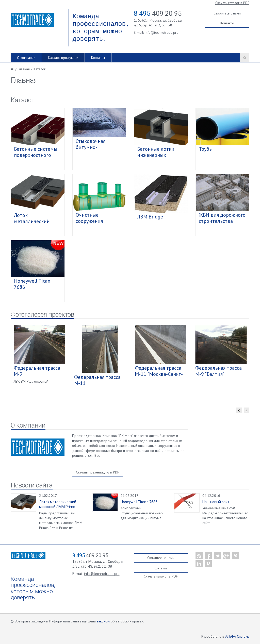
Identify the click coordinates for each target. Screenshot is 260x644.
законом (103, 621)
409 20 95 (158, 13)
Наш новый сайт (216, 502)
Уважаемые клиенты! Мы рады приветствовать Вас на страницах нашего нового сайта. (225, 515)
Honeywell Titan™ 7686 (139, 502)
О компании (26, 58)
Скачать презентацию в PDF (97, 472)
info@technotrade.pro (162, 32)
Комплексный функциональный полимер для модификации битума (142, 513)
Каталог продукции (63, 58)
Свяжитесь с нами (227, 13)
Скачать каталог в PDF (232, 3)
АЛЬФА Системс (237, 636)
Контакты (227, 23)
